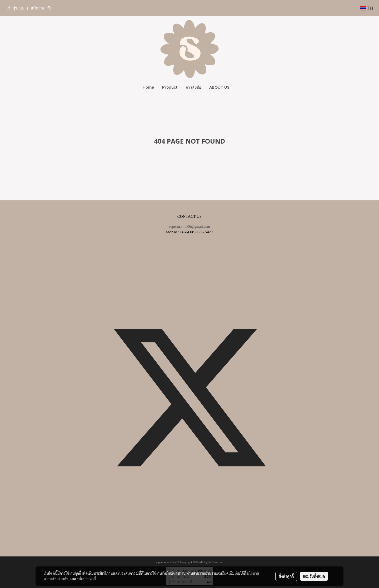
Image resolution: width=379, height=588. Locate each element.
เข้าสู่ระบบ (16, 8)
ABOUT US (219, 87)
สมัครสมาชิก (42, 8)
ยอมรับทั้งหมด (314, 576)
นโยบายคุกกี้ (87, 579)
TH (367, 8)
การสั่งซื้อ (193, 87)
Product (170, 87)
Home (148, 87)
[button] (238, 87)
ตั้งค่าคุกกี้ (286, 576)
